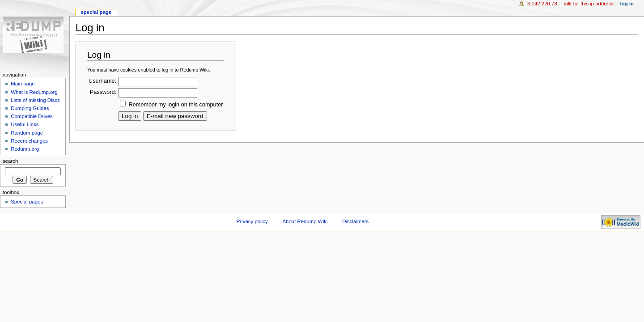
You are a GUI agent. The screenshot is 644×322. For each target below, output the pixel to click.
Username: (102, 81)
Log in (627, 4)
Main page (23, 84)
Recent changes (29, 141)
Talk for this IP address (588, 4)
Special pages (27, 202)
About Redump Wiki (305, 221)
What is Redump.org (34, 92)
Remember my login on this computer (176, 105)
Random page (27, 133)
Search (11, 161)
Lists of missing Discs (35, 100)
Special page (96, 12)
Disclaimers (355, 221)
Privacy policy (252, 221)
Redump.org (25, 149)
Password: (103, 92)
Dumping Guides (30, 108)
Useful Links (25, 124)
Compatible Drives (32, 116)
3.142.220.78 (542, 4)
